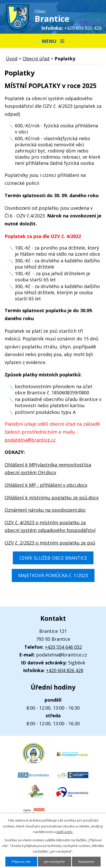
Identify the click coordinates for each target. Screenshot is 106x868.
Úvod (12, 59)
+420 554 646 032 (63, 647)
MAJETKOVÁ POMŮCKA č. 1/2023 (53, 575)
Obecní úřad (36, 59)
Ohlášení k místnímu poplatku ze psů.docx (52, 498)
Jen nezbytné (55, 862)
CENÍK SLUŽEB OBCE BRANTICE (53, 558)
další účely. (65, 832)
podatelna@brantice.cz (30, 440)
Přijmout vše (21, 862)
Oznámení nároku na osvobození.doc (45, 510)
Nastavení (86, 862)
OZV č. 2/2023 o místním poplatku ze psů (50, 543)
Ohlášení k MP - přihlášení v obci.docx (46, 485)
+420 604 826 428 (83, 28)
